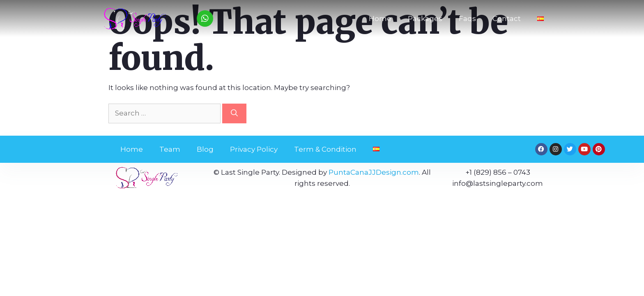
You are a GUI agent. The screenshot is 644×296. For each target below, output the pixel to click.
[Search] (234, 113)
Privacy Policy (254, 149)
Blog (205, 149)
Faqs (467, 18)
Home (380, 18)
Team (170, 149)
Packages (425, 18)
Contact (507, 18)
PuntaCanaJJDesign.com (374, 172)
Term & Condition (325, 149)
